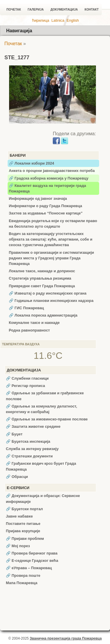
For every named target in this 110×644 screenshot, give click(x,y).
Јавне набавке (19, 516)
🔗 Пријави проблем (25, 539)
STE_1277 (17, 58)
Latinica (58, 20)
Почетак (14, 10)
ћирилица (41, 20)
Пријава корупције (23, 531)
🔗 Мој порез (18, 546)
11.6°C (48, 356)
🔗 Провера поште (23, 575)
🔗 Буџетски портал (24, 509)
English (73, 20)
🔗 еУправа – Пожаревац (29, 568)
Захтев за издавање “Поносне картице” (46, 213)
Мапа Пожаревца (22, 583)
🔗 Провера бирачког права (32, 553)
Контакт (92, 10)
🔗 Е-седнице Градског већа (32, 561)
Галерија (36, 10)
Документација (64, 10)
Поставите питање (23, 524)
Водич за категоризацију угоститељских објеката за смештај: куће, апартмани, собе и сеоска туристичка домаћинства (51, 239)
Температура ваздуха (21, 344)
